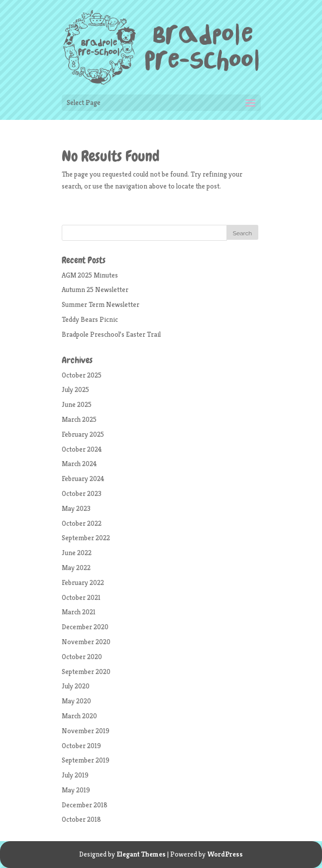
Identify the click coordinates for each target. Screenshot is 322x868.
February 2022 (83, 582)
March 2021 (79, 612)
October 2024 (82, 449)
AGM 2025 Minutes (90, 275)
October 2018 (81, 819)
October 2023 (82, 493)
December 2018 (85, 805)
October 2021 (81, 597)
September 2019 (86, 760)
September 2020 (86, 672)
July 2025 (75, 389)
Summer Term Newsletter (101, 304)
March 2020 (79, 716)
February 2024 (83, 479)
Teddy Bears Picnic (90, 319)
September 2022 (86, 538)
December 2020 (85, 627)
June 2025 (77, 404)
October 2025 (82, 375)
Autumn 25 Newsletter (95, 289)
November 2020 (86, 642)
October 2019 (81, 746)
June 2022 (77, 553)
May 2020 (76, 701)
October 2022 (82, 523)
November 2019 (86, 731)
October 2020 (82, 657)
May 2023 (76, 508)
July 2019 (75, 775)
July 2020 (76, 686)
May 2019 (76, 790)
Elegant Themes (141, 854)
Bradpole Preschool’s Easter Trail (111, 334)
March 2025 (79, 419)
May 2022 (76, 568)
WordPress (225, 854)
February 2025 (83, 434)
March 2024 (79, 464)
